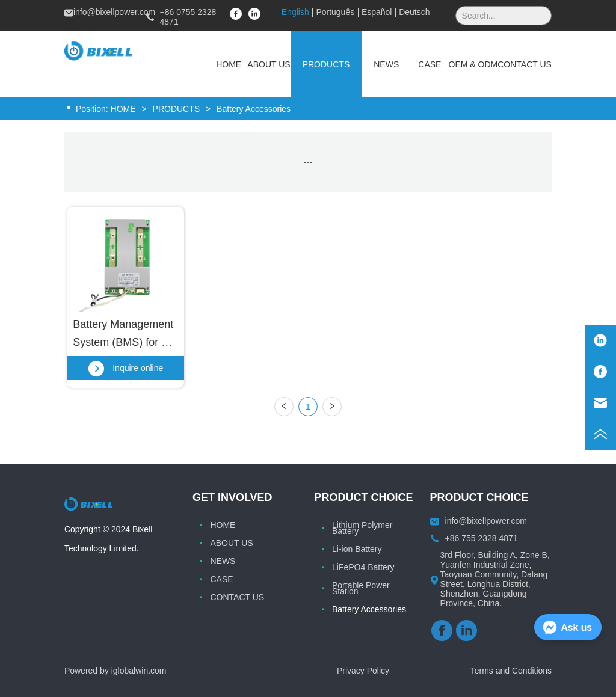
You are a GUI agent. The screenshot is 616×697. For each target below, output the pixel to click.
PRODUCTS (176, 109)
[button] (326, 64)
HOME (123, 109)
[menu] (381, 64)
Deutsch (414, 12)
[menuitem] (326, 64)
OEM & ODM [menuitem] (473, 64)
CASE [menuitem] (430, 64)
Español (377, 12)
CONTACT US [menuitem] (525, 64)
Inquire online (125, 368)
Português (335, 12)
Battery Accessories (252, 109)
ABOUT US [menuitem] (269, 64)
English (295, 12)
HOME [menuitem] (229, 64)
